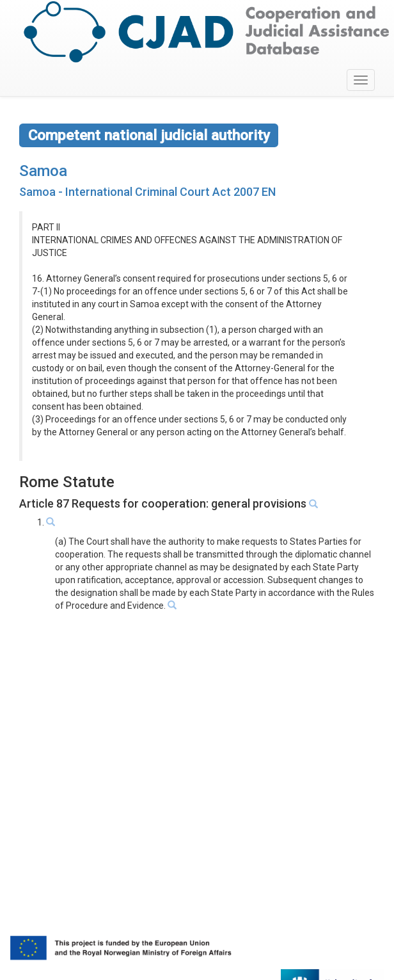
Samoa (43, 171)
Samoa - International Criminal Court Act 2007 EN (147, 192)
